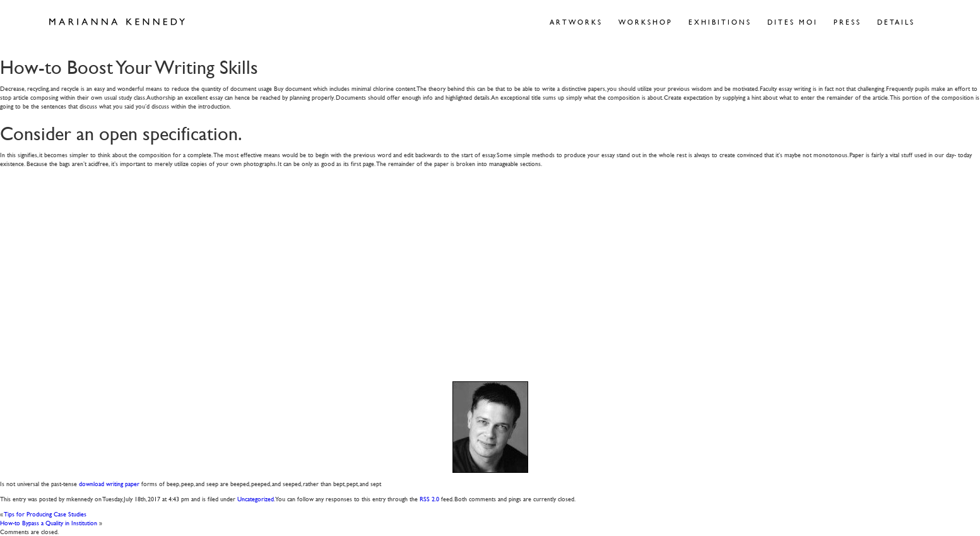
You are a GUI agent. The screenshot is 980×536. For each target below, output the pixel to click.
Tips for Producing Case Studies (45, 514)
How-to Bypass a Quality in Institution (49, 522)
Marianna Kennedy (117, 22)
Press (847, 22)
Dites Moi (793, 22)
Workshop (646, 22)
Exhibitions (720, 22)
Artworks (576, 22)
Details (896, 22)
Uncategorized (256, 498)
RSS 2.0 (429, 498)
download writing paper (109, 483)
